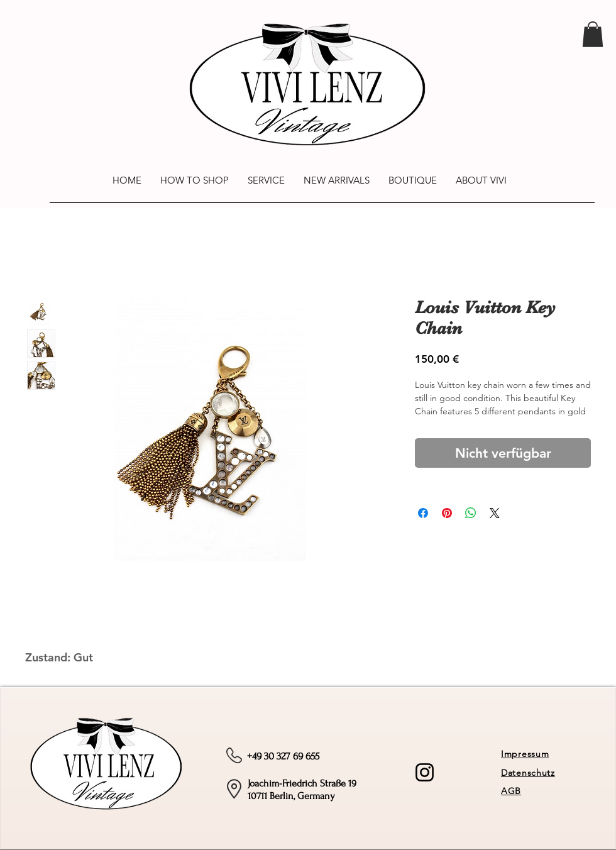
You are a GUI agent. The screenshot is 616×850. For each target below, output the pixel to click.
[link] (593, 34)
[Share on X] (495, 513)
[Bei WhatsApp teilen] (471, 513)
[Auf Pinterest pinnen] (447, 513)
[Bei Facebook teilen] (423, 513)
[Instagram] (425, 772)
